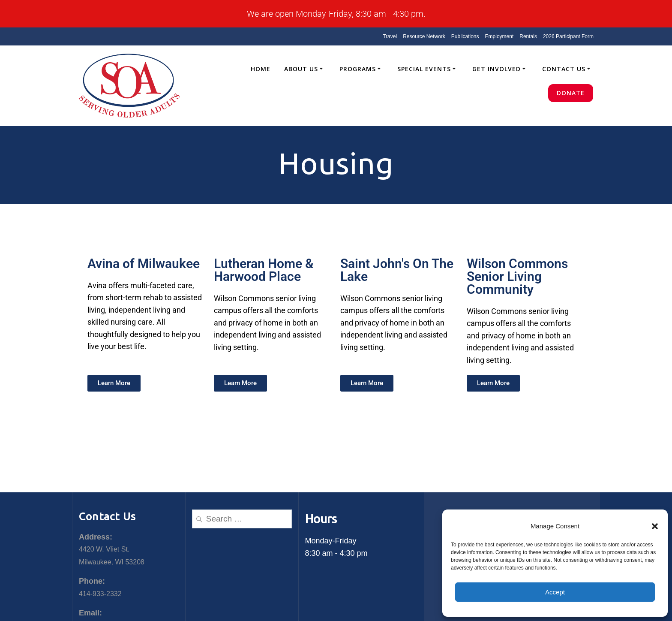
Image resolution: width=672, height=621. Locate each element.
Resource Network (424, 36)
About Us (301, 69)
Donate (571, 93)
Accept (555, 592)
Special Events (424, 69)
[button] (655, 526)
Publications (465, 36)
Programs (358, 69)
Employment (499, 36)
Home (261, 69)
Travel (390, 36)
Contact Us (564, 69)
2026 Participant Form (568, 36)
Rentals (528, 36)
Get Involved (496, 69)
